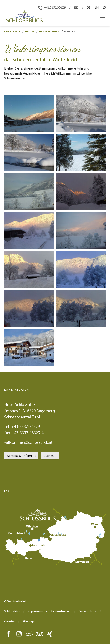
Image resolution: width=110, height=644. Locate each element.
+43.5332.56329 (52, 7)
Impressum (35, 611)
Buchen (49, 456)
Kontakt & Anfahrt (20, 456)
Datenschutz (88, 611)
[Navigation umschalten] (102, 19)
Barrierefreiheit (61, 611)
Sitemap (28, 621)
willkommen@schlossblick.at (28, 442)
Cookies (9, 621)
